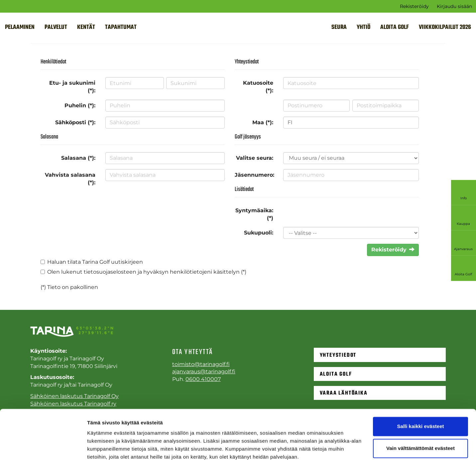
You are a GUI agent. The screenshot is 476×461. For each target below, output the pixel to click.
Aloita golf (395, 27)
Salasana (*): (78, 158)
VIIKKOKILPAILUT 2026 (445, 27)
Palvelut (56, 27)
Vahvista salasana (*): (70, 179)
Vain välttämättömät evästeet (420, 421)
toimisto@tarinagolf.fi (201, 364)
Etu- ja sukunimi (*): (72, 87)
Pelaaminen (20, 27)
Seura (339, 27)
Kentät (86, 27)
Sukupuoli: (259, 233)
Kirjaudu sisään (454, 6)
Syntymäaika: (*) (254, 214)
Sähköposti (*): (75, 122)
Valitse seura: (255, 158)
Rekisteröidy (414, 6)
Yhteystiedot (338, 355)
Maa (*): (263, 122)
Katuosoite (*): (258, 87)
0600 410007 (203, 379)
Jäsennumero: (254, 175)
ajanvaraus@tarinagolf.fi (204, 371)
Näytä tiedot (102, 448)
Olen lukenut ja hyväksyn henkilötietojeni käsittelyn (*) (147, 272)
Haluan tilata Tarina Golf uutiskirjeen (95, 262)
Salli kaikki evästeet (421, 399)
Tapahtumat (121, 27)
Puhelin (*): (80, 105)
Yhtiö (363, 27)
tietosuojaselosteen (110, 272)
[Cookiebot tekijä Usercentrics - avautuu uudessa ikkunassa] (43, 448)
